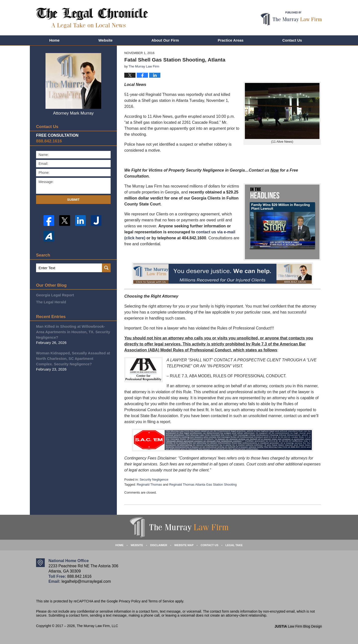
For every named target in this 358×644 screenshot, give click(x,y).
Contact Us (292, 40)
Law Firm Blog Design (298, 626)
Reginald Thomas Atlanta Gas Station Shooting (203, 484)
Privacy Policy (130, 601)
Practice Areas (231, 40)
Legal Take (234, 545)
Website (106, 40)
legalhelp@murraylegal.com (86, 581)
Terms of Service (161, 601)
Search (106, 268)
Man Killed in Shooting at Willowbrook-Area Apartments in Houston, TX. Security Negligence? (73, 332)
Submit (73, 200)
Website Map (184, 545)
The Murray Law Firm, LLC (97, 626)
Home (54, 40)
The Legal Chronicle (92, 18)
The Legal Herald (51, 302)
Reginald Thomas (149, 484)
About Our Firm (165, 40)
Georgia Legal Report (55, 295)
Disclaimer (159, 545)
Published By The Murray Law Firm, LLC (291, 19)
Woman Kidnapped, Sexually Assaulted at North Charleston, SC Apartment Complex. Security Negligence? (73, 358)
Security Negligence (154, 480)
